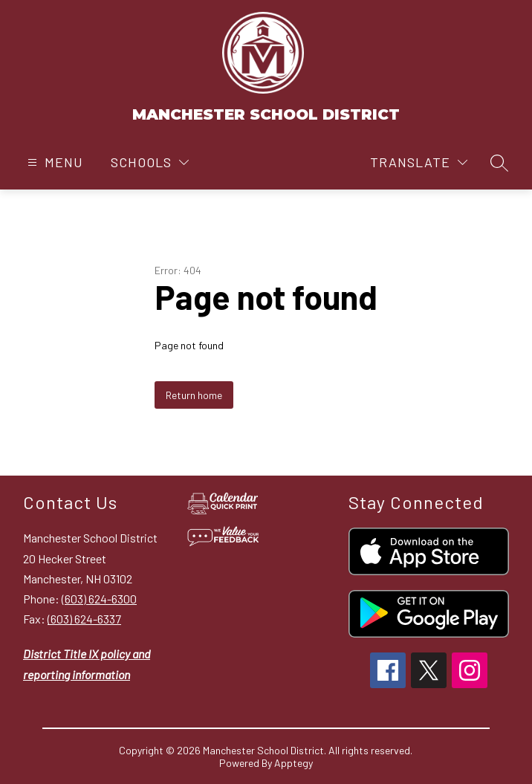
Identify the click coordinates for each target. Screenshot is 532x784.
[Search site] (499, 163)
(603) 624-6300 (99, 599)
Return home (194, 395)
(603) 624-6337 (84, 619)
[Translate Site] (419, 162)
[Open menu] (53, 162)
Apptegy (293, 763)
